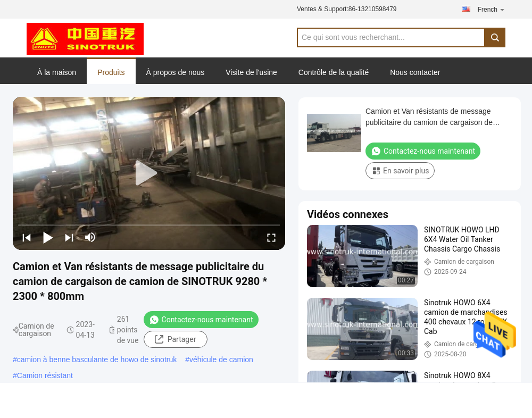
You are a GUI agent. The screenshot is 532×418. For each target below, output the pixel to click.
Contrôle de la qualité (334, 72)
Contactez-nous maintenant (201, 320)
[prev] (27, 237)
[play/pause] (48, 237)
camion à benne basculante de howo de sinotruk (97, 360)
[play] (149, 173)
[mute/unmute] (90, 237)
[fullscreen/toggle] (271, 237)
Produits (111, 72)
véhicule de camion (221, 360)
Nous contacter (415, 72)
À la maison (57, 72)
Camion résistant (45, 375)
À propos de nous (176, 72)
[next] (69, 237)
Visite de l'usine (251, 72)
